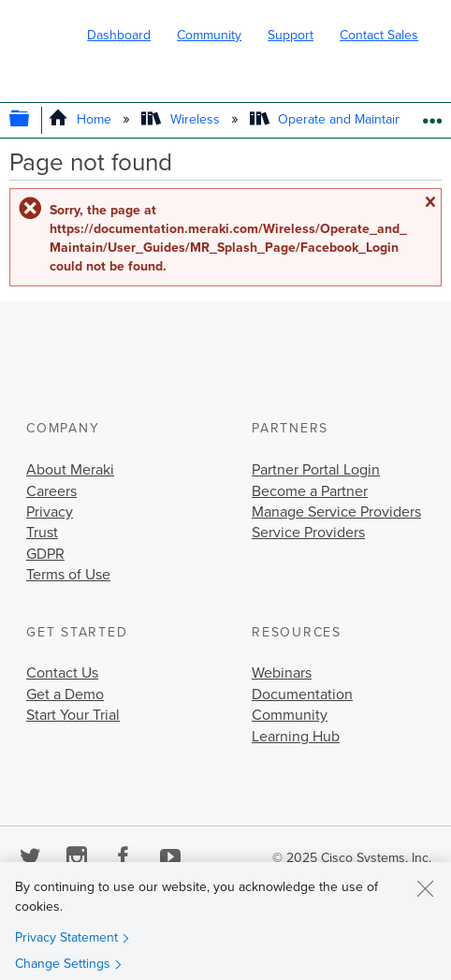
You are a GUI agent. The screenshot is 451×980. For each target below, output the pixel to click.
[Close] (425, 888)
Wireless (182, 119)
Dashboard (119, 35)
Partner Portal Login (316, 470)
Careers (51, 491)
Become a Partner (310, 491)
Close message (429, 202)
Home (82, 119)
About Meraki (70, 470)
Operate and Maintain (328, 119)
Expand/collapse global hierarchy (32, 120)
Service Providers (308, 533)
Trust (42, 533)
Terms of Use (68, 575)
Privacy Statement (66, 937)
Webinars (282, 673)
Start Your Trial (73, 715)
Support (291, 35)
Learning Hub (296, 737)
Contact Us (62, 673)
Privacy (50, 512)
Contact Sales (379, 35)
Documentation (302, 695)
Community (209, 35)
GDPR (45, 554)
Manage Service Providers (336, 512)
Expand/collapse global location (432, 115)
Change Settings (63, 964)
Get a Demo (65, 695)
